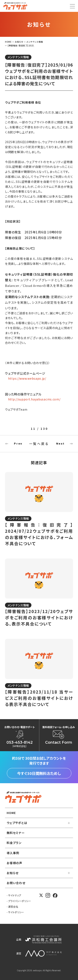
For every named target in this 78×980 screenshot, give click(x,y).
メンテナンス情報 (18, 57)
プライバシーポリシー (20, 901)
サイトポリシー (16, 912)
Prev (18, 444)
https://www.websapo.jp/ (27, 378)
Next (60, 444)
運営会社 (13, 906)
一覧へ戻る (39, 444)
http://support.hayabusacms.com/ (34, 399)
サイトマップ (15, 895)
